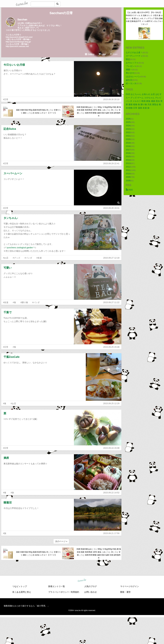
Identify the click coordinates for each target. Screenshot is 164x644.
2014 (128, 160)
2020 (128, 139)
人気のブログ (91, 586)
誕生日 (129, 80)
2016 (128, 153)
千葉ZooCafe (12, 357)
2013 (128, 163)
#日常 (6, 99)
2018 (128, 146)
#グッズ (16, 258)
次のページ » (61, 541)
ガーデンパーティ (134, 56)
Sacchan (22, 20)
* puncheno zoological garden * (20, 248)
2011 (128, 170)
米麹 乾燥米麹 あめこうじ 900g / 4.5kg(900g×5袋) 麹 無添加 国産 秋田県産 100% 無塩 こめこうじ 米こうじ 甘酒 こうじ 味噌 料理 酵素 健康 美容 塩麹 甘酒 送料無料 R (99, 112)
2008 (128, 181)
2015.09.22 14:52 (111, 493)
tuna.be (82, 580)
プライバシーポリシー (59, 592)
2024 (128, 126)
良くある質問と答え (22, 592)
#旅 (12, 493)
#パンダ (28, 258)
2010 (128, 174)
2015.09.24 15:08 (111, 448)
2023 (128, 129)
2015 (128, 156)
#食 (14, 302)
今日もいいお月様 (14, 65)
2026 (128, 119)
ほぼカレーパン (133, 77)
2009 (128, 177)
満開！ (129, 70)
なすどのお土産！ (134, 52)
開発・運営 (125, 592)
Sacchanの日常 (61, 13)
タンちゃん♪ (11, 218)
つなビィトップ (20, 586)
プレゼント (131, 66)
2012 (128, 167)
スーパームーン (13, 173)
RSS (129, 190)
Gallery (90, 54)
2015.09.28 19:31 (111, 208)
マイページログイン (130, 586)
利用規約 (75, 592)
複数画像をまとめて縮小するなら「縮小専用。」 (27, 606)
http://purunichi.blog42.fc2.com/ (19, 37)
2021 (128, 136)
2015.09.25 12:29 (111, 403)
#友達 (39, 258)
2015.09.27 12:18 (111, 258)
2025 (128, 122)
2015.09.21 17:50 (111, 533)
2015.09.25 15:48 (111, 347)
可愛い (8, 268)
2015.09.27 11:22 (111, 302)
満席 (6, 458)
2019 (128, 143)
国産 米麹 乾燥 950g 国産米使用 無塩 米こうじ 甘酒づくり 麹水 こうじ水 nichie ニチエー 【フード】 (39, 111)
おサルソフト (132, 63)
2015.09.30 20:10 (111, 99)
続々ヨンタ (131, 83)
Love (102, 54)
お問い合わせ (91, 592)
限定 (128, 59)
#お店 (6, 258)
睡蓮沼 (8, 503)
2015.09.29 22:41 (111, 163)
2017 (128, 150)
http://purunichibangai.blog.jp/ (18, 42)
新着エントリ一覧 (57, 586)
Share (114, 54)
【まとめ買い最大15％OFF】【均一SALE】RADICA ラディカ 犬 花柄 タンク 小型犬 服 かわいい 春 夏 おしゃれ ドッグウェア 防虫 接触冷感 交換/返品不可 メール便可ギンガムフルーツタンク (144, 18)
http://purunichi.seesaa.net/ (17, 46)
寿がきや (130, 73)
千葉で (8, 312)
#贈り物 (24, 302)
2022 (128, 132)
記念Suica (10, 129)
